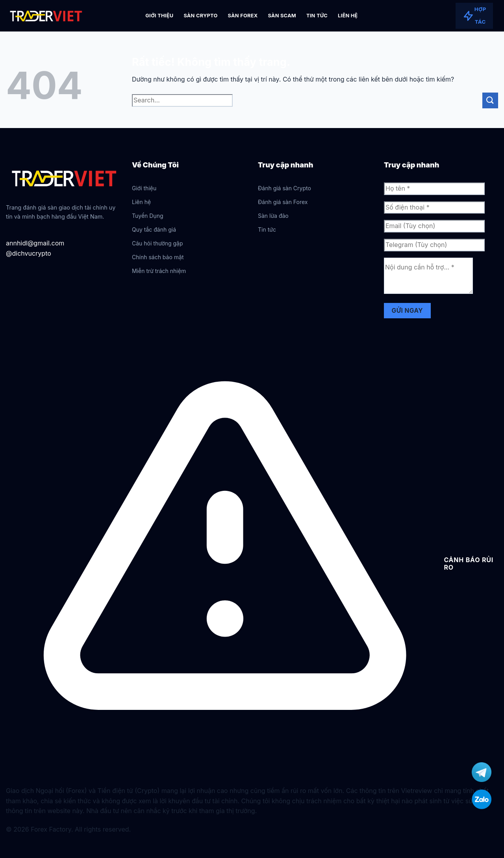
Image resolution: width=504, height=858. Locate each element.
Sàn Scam (282, 16)
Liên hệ (348, 16)
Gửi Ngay (407, 311)
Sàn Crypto (200, 16)
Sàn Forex (243, 16)
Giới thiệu (159, 16)
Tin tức (317, 16)
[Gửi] (490, 100)
